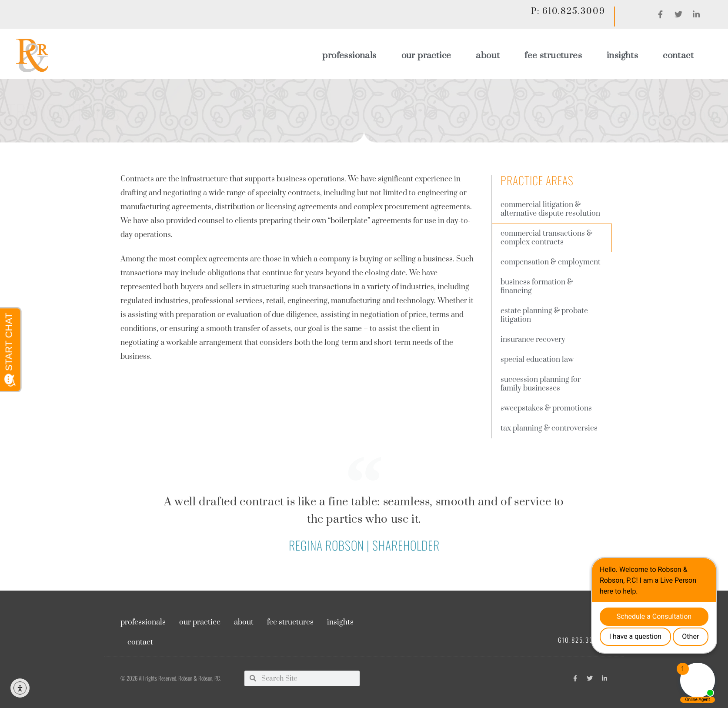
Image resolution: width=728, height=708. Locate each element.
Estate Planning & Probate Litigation (544, 315)
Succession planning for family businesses (541, 384)
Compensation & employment (551, 262)
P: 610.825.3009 (568, 12)
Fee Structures (553, 56)
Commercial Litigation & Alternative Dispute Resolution (550, 209)
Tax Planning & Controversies (549, 428)
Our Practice (426, 56)
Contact (678, 56)
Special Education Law (537, 360)
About (488, 56)
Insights (622, 56)
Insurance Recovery (533, 340)
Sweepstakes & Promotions (546, 408)
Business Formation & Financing (537, 287)
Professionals (349, 56)
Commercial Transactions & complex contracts (546, 238)
